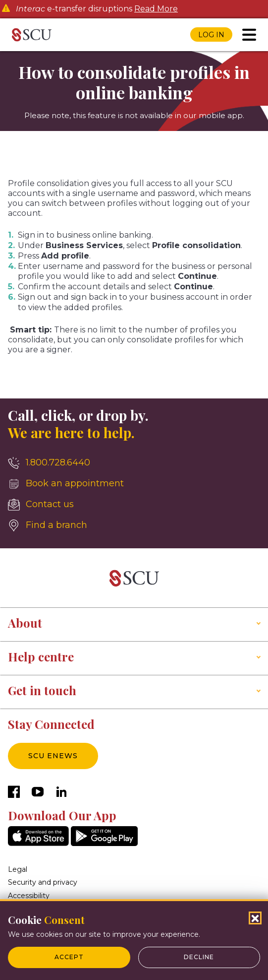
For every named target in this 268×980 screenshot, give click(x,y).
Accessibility (29, 896)
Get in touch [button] (42, 690)
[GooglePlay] (104, 843)
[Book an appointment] (134, 484)
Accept (69, 957)
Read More (156, 9)
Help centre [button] (41, 656)
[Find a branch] (134, 525)
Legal (18, 869)
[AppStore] (38, 843)
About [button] (25, 623)
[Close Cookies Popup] (255, 918)
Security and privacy (43, 882)
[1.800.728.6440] (134, 463)
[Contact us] (134, 505)
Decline (199, 957)
